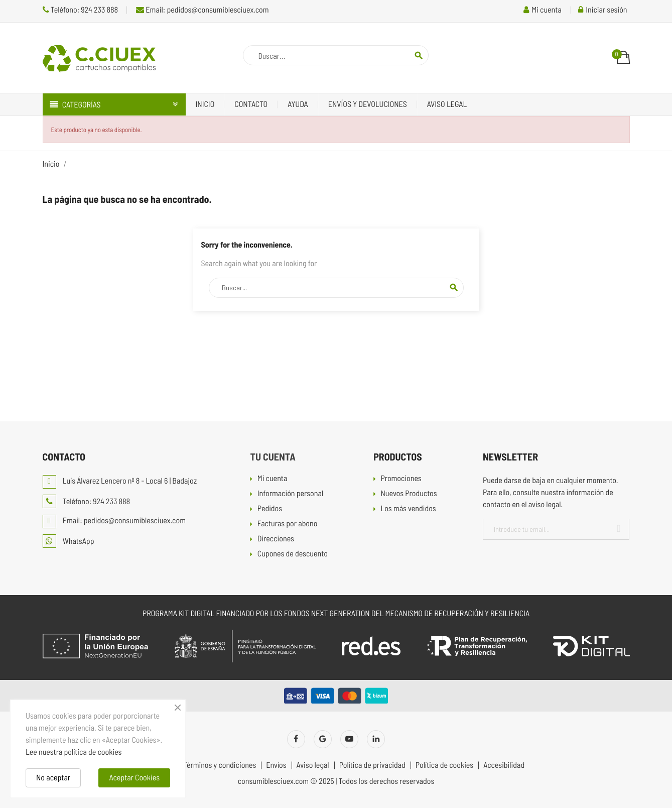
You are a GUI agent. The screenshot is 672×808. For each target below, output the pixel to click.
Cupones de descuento (293, 554)
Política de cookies (444, 765)
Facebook (296, 739)
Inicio (205, 104)
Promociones (401, 479)
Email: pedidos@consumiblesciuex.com (202, 10)
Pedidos (270, 509)
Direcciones (276, 539)
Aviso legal (447, 104)
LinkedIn (376, 739)
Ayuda (298, 104)
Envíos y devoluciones (368, 104)
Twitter (323, 739)
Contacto (251, 104)
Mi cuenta (273, 479)
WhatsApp (69, 541)
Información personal (290, 494)
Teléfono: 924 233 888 (81, 10)
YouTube (349, 739)
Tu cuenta (273, 456)
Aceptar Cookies (134, 778)
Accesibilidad (504, 765)
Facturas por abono (288, 524)
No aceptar (53, 778)
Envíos (276, 765)
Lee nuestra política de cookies (74, 752)
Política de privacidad (372, 765)
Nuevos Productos (409, 494)
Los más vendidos (408, 509)
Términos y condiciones (220, 765)
